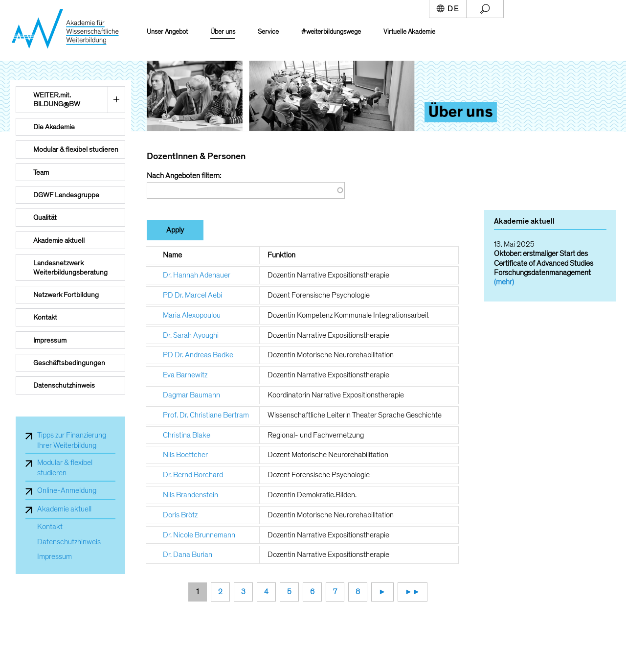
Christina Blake (187, 435)
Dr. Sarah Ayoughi (191, 335)
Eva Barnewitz (185, 375)
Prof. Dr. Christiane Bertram (206, 415)
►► (413, 592)
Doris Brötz (180, 515)
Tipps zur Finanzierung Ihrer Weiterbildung (72, 440)
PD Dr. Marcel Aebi (192, 295)
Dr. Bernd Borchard (193, 475)
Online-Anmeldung (67, 490)
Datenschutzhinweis (69, 542)
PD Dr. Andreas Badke (198, 355)
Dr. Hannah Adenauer (197, 275)
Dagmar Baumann (191, 395)
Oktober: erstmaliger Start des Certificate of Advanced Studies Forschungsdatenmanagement (544, 263)
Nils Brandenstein (190, 495)
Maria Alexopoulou (192, 315)
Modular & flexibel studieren (65, 468)
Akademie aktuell (64, 509)
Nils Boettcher (185, 455)
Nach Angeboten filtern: (184, 176)
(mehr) (504, 282)
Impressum (55, 557)
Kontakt (50, 527)
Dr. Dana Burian (188, 555)
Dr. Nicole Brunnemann (199, 535)
